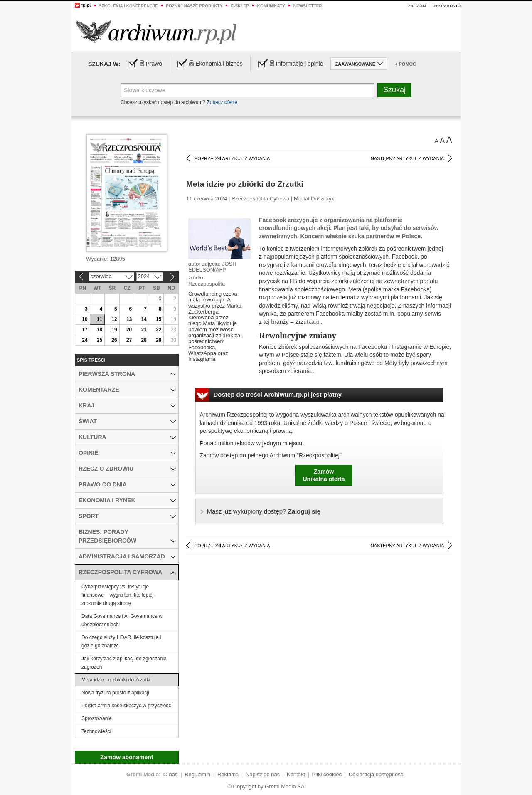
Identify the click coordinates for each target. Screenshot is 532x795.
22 (159, 330)
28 (144, 340)
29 (159, 340)
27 (129, 340)
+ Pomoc (405, 64)
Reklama (228, 774)
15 (159, 319)
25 (100, 340)
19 (114, 330)
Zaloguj (417, 6)
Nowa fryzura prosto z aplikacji (115, 693)
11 (100, 319)
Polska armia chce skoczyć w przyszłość (126, 706)
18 (100, 330)
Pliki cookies (327, 774)
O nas (171, 774)
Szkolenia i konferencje (128, 6)
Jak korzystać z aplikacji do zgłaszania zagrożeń (124, 663)
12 (114, 319)
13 (129, 319)
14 (144, 319)
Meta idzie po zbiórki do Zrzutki (116, 680)
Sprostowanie (97, 718)
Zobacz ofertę (222, 102)
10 (85, 319)
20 (129, 330)
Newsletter (308, 6)
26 (114, 340)
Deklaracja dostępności (377, 774)
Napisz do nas (263, 774)
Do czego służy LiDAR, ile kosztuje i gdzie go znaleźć (121, 642)
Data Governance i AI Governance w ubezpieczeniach (122, 620)
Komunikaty (271, 6)
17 (85, 330)
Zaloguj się (264, 511)
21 (144, 330)
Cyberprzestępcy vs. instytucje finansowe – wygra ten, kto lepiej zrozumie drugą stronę (117, 595)
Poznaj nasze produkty (194, 6)
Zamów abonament (127, 757)
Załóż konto (447, 6)
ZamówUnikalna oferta (324, 475)
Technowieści (96, 731)
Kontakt (296, 774)
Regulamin (197, 774)
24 (85, 340)
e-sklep (240, 6)
